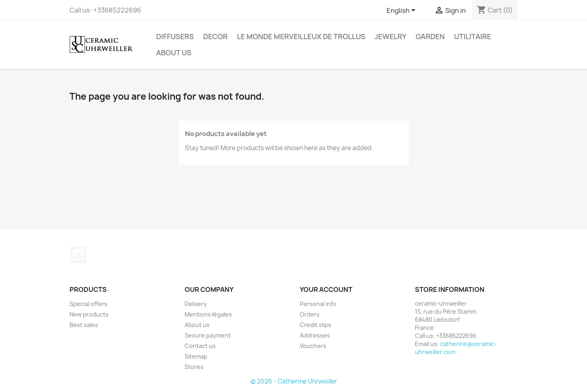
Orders (310, 314)
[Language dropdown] (402, 11)
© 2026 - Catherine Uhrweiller (294, 381)
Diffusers (175, 36)
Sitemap (196, 356)
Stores (194, 367)
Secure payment (208, 335)
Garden (430, 36)
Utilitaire (473, 36)
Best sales (84, 325)
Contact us (200, 346)
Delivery (196, 304)
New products (89, 314)
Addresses (315, 335)
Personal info (318, 304)
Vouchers (313, 346)
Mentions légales (208, 314)
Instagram (78, 255)
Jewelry (390, 36)
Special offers (88, 304)
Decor (216, 36)
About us (174, 52)
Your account (326, 289)
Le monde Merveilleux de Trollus (301, 36)
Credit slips (316, 325)
